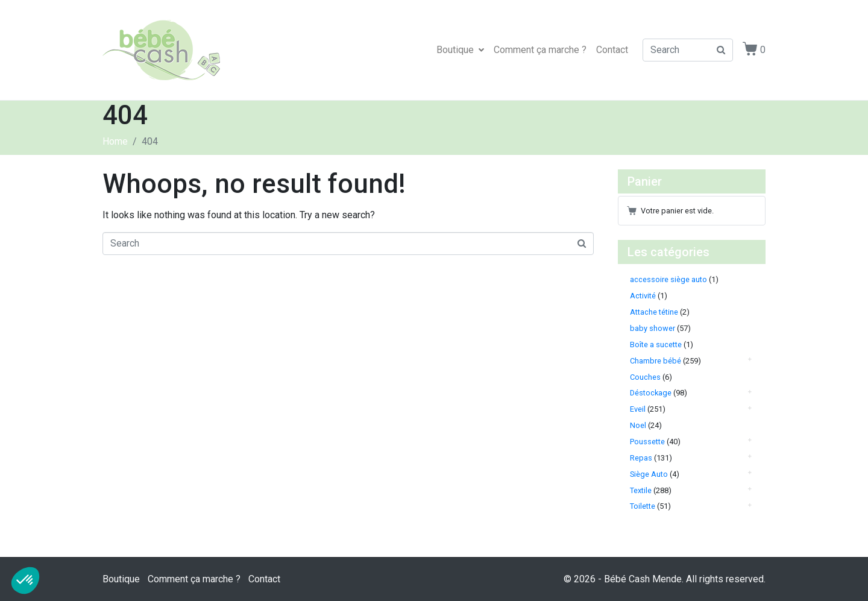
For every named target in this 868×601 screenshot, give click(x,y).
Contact (612, 50)
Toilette (643, 506)
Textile (641, 490)
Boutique (460, 50)
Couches (645, 377)
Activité (643, 296)
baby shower (653, 328)
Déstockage (651, 393)
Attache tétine (654, 312)
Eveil (638, 409)
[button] (25, 581)
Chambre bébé (656, 361)
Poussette (647, 442)
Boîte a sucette (656, 345)
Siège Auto (649, 474)
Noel (638, 425)
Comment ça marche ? (540, 50)
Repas (641, 458)
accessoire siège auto (668, 279)
